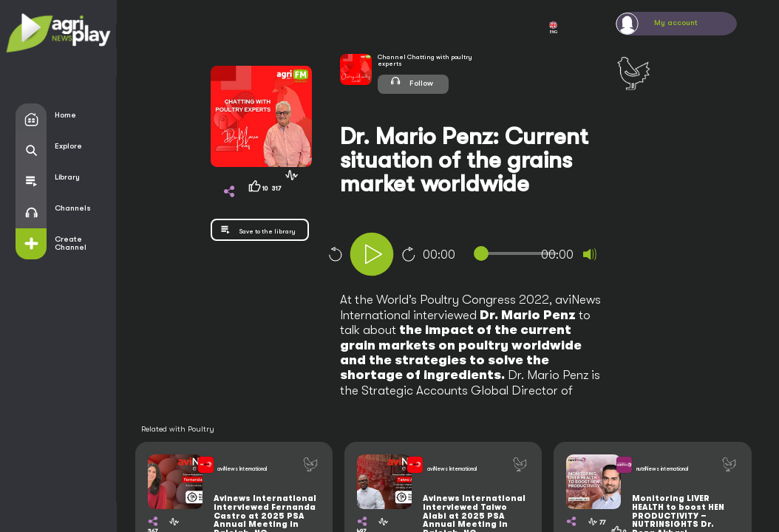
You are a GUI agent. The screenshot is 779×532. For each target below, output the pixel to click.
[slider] (518, 253)
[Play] (372, 254)
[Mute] (590, 254)
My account (676, 23)
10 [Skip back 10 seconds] (335, 254)
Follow (411, 81)
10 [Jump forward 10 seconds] (409, 254)
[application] (490, 256)
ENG (553, 28)
